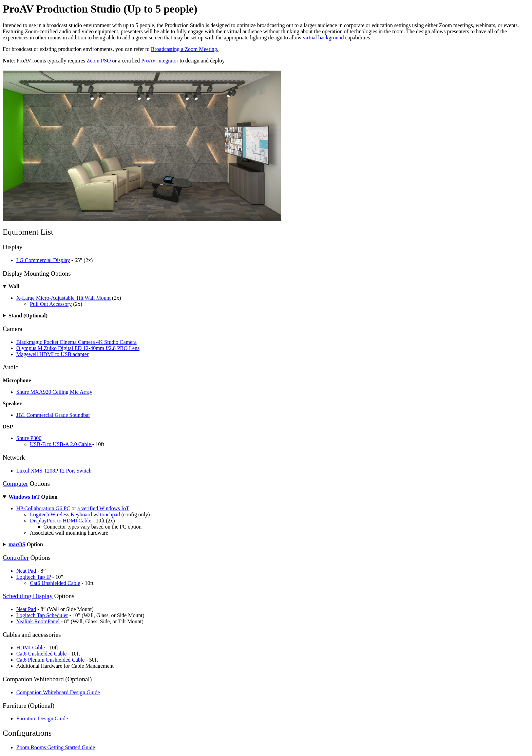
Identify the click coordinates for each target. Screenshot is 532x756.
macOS (17, 544)
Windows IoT (24, 497)
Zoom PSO (99, 61)
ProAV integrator (160, 61)
